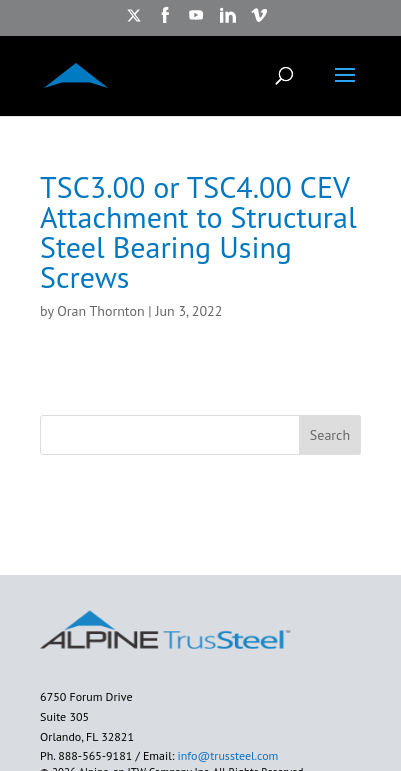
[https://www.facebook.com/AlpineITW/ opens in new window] (165, 21)
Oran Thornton (100, 311)
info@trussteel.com (226, 755)
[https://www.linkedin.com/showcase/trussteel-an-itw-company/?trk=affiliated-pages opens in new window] (228, 21)
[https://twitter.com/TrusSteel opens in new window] (134, 21)
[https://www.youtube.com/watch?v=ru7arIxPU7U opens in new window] (196, 21)
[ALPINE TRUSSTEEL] (76, 74)
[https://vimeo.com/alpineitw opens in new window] (259, 21)
